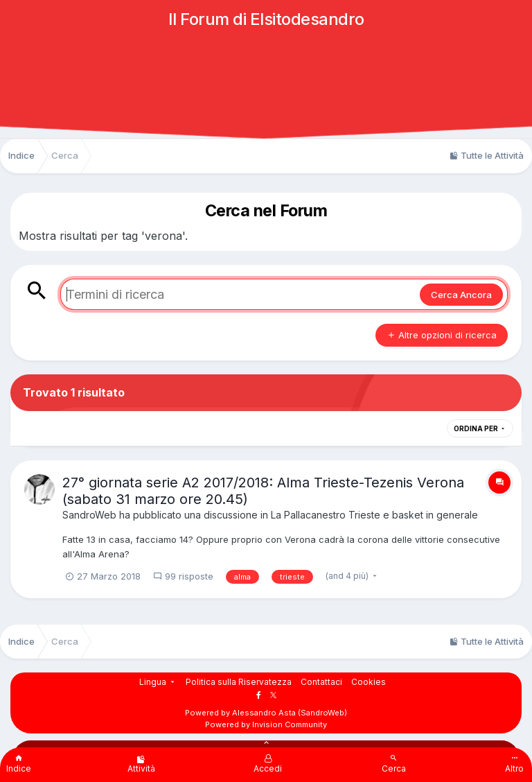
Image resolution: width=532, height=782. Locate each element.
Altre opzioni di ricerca (442, 335)
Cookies (369, 682)
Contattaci (321, 682)
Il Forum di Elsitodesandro (266, 19)
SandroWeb (89, 515)
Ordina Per (480, 428)
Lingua (158, 682)
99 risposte (183, 576)
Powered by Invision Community (266, 724)
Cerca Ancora (461, 295)
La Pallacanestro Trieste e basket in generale (374, 515)
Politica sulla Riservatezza (239, 682)
